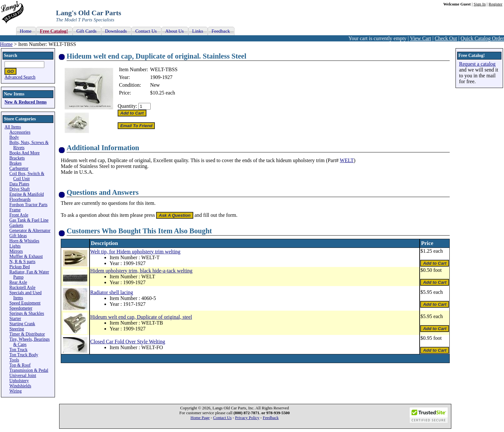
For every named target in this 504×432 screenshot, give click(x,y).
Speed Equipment (25, 303)
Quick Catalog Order (482, 38)
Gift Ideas (18, 236)
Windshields (20, 386)
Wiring (16, 391)
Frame (15, 210)
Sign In (480, 4)
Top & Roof (20, 365)
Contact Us (222, 418)
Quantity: (127, 106)
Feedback (271, 418)
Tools (14, 360)
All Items (13, 127)
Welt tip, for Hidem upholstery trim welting (135, 252)
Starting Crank (22, 324)
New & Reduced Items (26, 102)
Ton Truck (18, 350)
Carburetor (19, 168)
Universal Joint (23, 376)
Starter (15, 319)
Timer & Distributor (27, 334)
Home (6, 44)
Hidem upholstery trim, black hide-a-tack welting (141, 271)
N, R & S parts (22, 262)
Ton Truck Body (24, 355)
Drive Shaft (20, 189)
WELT (347, 160)
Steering (17, 329)
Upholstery (19, 381)
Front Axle (19, 215)
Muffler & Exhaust (26, 256)
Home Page (200, 418)
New (155, 85)
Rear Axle (18, 282)
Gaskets (16, 225)
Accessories (20, 132)
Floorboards (20, 199)
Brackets (17, 158)
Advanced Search (20, 77)
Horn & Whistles (24, 241)
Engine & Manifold (27, 194)
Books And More (25, 153)
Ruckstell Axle (22, 288)
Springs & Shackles (27, 313)
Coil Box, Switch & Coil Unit (27, 176)
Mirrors (16, 251)
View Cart (420, 38)
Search (11, 55)
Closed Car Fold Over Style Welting (128, 342)
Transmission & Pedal (29, 370)
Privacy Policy (247, 418)
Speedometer (21, 308)
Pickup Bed (20, 267)
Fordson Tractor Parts (28, 205)
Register (495, 4)
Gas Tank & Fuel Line (29, 220)
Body (14, 137)
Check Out (446, 38)
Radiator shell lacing (112, 292)
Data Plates (19, 184)
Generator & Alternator (30, 231)
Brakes (16, 163)
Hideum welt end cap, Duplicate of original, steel (141, 317)
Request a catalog (477, 64)
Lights (15, 246)
